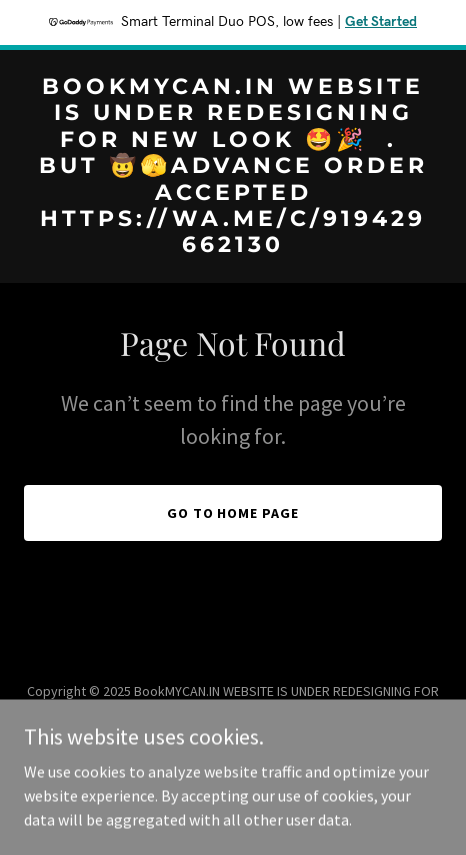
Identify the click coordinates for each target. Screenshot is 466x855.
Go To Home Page (233, 513)
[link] (233, 246)
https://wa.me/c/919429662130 (166, 733)
